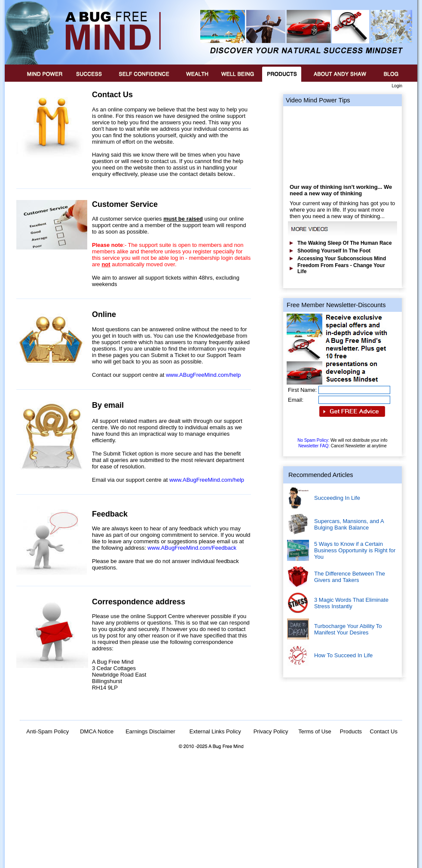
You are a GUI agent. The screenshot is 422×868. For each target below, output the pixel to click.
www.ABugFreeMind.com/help (203, 375)
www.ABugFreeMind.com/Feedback (192, 548)
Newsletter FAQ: (342, 446)
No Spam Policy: (342, 440)
